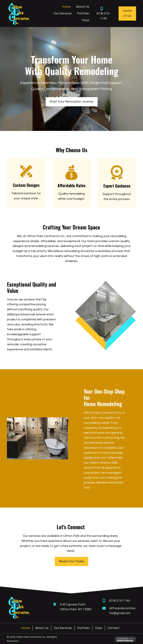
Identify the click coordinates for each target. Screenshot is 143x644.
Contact (114, 628)
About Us (42, 628)
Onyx (99, 628)
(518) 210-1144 (120, 601)
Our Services (63, 628)
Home (25, 628)
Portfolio (83, 628)
